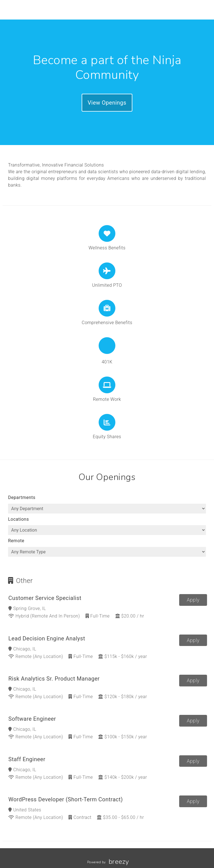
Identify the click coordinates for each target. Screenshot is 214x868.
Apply (193, 600)
